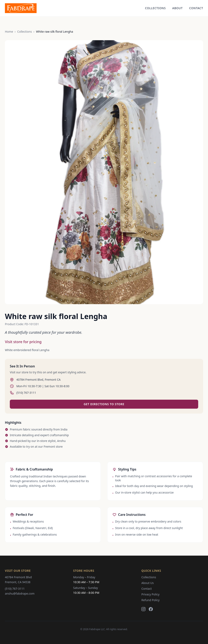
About (177, 8)
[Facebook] (151, 609)
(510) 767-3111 (15, 589)
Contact (196, 8)
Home (9, 32)
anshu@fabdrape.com (20, 593)
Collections (155, 8)
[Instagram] (143, 609)
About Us (148, 583)
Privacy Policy (150, 594)
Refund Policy (150, 600)
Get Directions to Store (104, 404)
